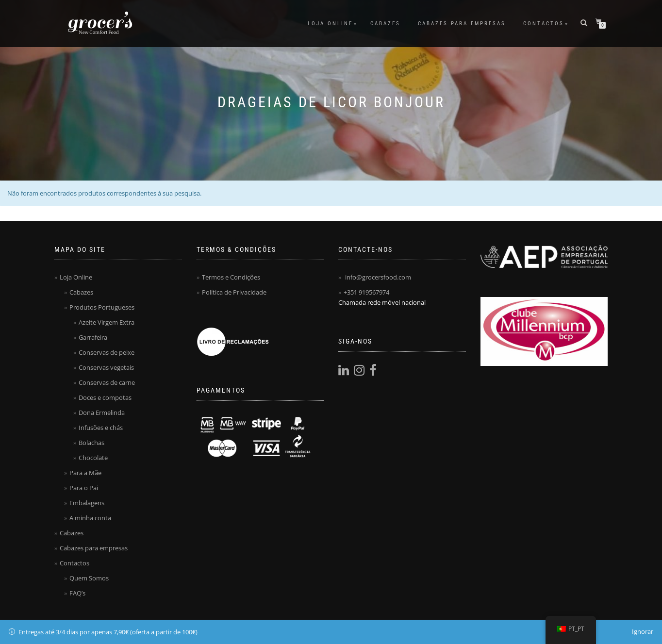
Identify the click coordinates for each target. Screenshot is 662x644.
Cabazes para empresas (462, 24)
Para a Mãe (85, 473)
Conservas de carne (107, 382)
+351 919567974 (366, 292)
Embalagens (87, 503)
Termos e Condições (231, 277)
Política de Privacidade (234, 292)
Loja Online (330, 24)
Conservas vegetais (106, 367)
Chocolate (93, 458)
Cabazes (385, 24)
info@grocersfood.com (378, 277)
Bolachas (91, 443)
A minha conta (90, 518)
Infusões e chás (101, 428)
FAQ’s (77, 593)
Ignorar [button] (643, 631)
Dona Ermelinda (102, 413)
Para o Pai (84, 488)
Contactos (544, 24)
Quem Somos (89, 578)
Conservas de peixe (107, 352)
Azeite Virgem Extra (107, 322)
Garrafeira (93, 337)
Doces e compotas (105, 397)
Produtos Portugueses (102, 307)
